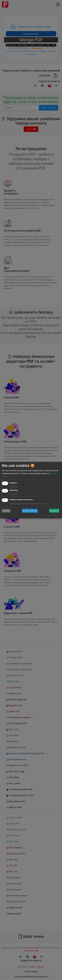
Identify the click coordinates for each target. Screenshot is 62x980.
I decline (6, 511)
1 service (14, 486)
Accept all (54, 511)
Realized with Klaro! (52, 515)
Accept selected (30, 511)
